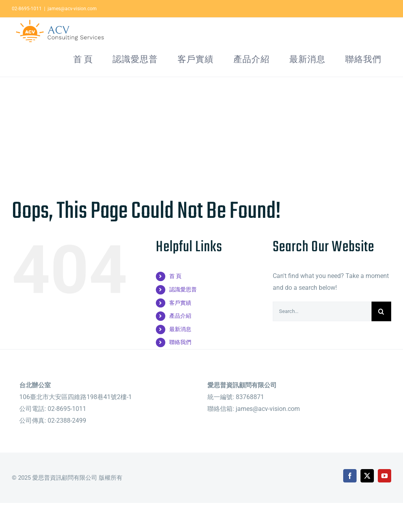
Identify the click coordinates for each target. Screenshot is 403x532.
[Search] (381, 336)
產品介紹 (180, 340)
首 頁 (175, 300)
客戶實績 (180, 327)
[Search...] (322, 336)
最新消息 (180, 353)
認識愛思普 (183, 314)
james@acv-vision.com (72, 9)
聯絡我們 (180, 366)
